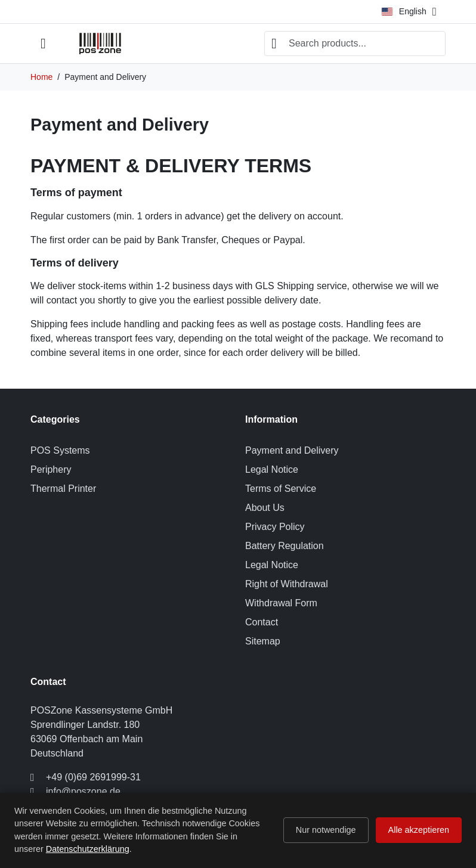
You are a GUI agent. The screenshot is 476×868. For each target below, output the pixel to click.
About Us (265, 508)
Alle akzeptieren (419, 830)
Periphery (51, 469)
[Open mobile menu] (43, 44)
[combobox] (355, 44)
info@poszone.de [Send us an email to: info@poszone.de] (83, 791)
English (404, 11)
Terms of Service (281, 489)
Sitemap (263, 641)
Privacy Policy (275, 527)
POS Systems (60, 450)
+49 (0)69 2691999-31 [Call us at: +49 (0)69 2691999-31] (93, 777)
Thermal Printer (63, 489)
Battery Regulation (285, 546)
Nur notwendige (326, 830)
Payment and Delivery (292, 450)
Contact (262, 622)
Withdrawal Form (281, 603)
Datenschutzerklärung (88, 849)
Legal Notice (272, 469)
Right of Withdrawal (287, 584)
